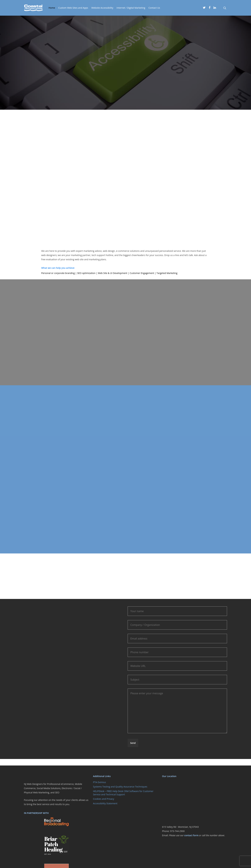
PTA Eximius (99, 782)
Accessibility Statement (105, 803)
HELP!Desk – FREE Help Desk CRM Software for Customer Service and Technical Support (123, 793)
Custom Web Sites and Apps (73, 8)
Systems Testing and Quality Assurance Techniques (120, 787)
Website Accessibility (102, 8)
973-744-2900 (177, 831)
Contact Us (154, 8)
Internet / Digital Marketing (131, 8)
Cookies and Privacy (104, 799)
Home (52, 8)
